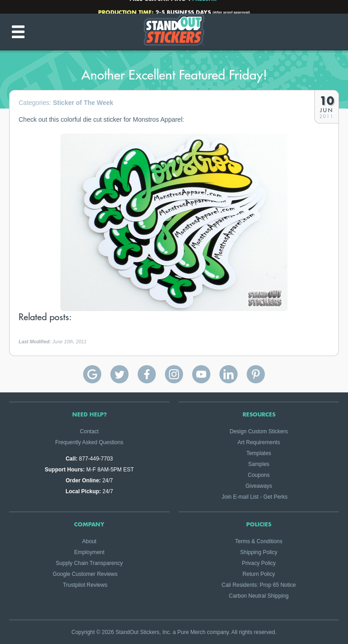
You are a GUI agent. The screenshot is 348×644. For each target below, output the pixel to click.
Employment (89, 552)
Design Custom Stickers (259, 431)
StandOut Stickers (174, 32)
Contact (89, 431)
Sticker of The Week (83, 103)
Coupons (259, 475)
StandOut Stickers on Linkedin (229, 374)
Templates (259, 453)
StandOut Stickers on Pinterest (256, 374)
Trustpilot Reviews (85, 585)
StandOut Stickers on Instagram (174, 374)
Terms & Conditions (259, 541)
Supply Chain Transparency (89, 563)
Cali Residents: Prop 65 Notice (259, 585)
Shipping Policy (259, 552)
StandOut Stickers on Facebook (147, 374)
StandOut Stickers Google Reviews (92, 374)
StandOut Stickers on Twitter (119, 374)
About (89, 541)
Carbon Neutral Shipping (259, 596)
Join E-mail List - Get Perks (255, 497)
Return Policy (259, 574)
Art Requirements (259, 442)
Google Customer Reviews (85, 574)
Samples (259, 464)
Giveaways (259, 486)
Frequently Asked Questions (89, 442)
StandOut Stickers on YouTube (201, 374)
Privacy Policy (259, 563)
